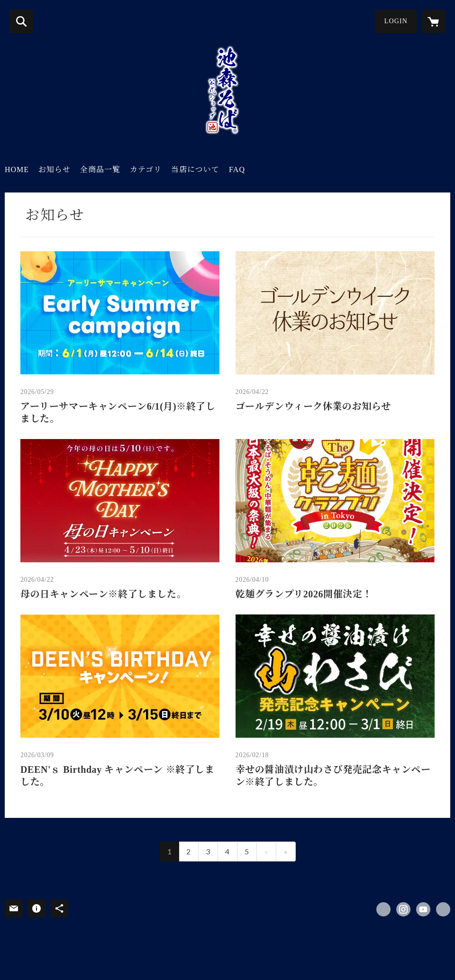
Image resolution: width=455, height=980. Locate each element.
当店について (195, 169)
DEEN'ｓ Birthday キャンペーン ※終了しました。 (118, 776)
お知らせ (55, 169)
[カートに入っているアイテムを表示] (434, 21)
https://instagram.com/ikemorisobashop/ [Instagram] (403, 909)
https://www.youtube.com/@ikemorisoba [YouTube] (423, 909)
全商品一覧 (100, 169)
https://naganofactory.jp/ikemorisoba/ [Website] (443, 909)
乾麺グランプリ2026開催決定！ (304, 594)
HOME (17, 169)
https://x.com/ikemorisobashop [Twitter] (383, 909)
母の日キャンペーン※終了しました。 (103, 594)
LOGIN (396, 21)
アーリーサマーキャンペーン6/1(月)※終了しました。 (118, 412)
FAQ (237, 169)
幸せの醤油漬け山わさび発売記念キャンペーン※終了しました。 (333, 776)
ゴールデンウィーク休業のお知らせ (313, 406)
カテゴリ (146, 169)
